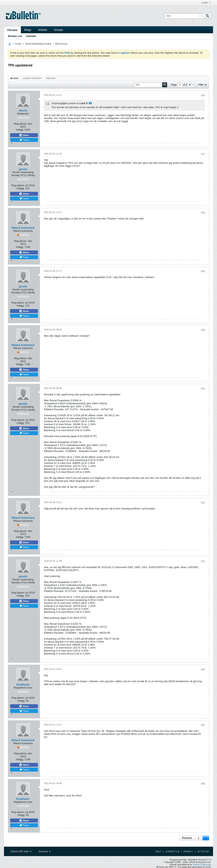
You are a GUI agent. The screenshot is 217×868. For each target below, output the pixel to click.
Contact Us (172, 852)
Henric (23, 111)
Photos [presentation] (51, 78)
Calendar (31, 36)
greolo (23, 169)
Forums (12, 30)
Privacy (188, 852)
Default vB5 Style (21, 852)
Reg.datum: (21, 124)
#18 (203, 213)
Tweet (24, 140)
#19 (203, 271)
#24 (203, 669)
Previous (187, 838)
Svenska (44, 852)
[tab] (14, 78)
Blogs (28, 30)
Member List (15, 36)
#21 (203, 389)
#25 (203, 725)
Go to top (203, 852)
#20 (203, 330)
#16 (203, 95)
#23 (203, 561)
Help (158, 852)
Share (24, 135)
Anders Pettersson (202, 864)
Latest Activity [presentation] (32, 78)
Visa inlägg (90, 103)
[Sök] (184, 16)
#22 (203, 503)
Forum (18, 44)
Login (206, 3)
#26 (203, 784)
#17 (203, 154)
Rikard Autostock (23, 228)
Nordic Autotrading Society (38, 44)
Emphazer (23, 685)
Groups (58, 30)
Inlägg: (20, 130)
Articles (43, 30)
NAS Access (61, 44)
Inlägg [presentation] (14, 78)
